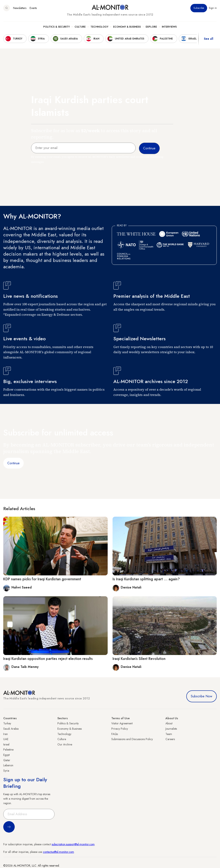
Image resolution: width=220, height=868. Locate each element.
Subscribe (199, 8)
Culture (80, 27)
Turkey (7, 723)
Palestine (8, 750)
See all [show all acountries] (209, 39)
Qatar (7, 760)
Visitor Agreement (122, 723)
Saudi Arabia (11, 729)
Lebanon (8, 765)
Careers (170, 739)
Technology (99, 27)
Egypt (6, 755)
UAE (6, 739)
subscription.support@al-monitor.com (73, 844)
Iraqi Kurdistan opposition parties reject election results (48, 659)
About (169, 723)
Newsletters (20, 8)
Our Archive (65, 744)
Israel (6, 744)
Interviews (169, 27)
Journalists (171, 729)
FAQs (115, 734)
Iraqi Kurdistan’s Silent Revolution (139, 659)
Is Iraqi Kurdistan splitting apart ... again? (146, 579)
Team (169, 734)
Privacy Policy (120, 729)
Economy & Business (127, 27)
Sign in (213, 8)
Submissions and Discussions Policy (132, 739)
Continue (13, 463)
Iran (6, 734)
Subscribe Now (202, 696)
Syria (6, 771)
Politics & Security (56, 27)
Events (33, 8)
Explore (151, 27)
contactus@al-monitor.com (58, 852)
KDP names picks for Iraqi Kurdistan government (42, 579)
